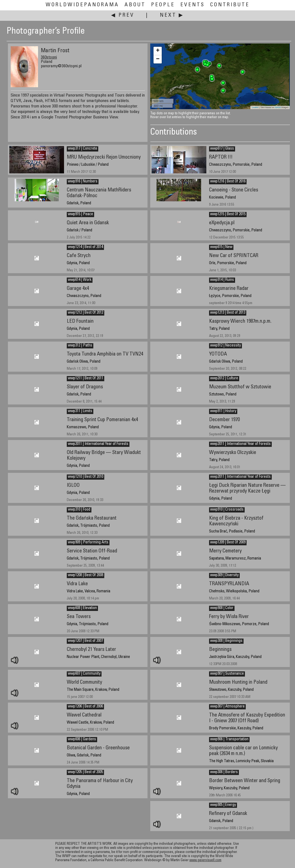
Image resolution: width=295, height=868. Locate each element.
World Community (84, 682)
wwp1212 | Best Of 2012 (86, 313)
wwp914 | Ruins (222, 280)
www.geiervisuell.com (205, 860)
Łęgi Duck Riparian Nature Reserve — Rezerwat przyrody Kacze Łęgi (247, 488)
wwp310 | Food (79, 510)
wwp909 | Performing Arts (88, 543)
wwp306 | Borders (224, 772)
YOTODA (218, 354)
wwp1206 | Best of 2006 (85, 707)
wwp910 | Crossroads (227, 510)
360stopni (49, 57)
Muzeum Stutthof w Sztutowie (240, 387)
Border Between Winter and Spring (245, 781)
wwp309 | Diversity (224, 575)
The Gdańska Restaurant (92, 518)
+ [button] (158, 51)
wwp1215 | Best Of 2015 (228, 214)
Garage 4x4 (78, 289)
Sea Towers (79, 617)
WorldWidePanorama (82, 5)
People (163, 5)
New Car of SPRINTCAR (234, 256)
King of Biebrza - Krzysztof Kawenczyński (236, 521)
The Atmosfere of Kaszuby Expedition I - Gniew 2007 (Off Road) (247, 718)
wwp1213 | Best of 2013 (228, 313)
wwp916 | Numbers (83, 182)
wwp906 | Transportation (229, 739)
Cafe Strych (79, 256)
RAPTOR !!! (221, 157)
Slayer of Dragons (85, 387)
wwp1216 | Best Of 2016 (228, 182)
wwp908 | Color (222, 608)
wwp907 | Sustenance (227, 674)
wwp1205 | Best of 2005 (85, 772)
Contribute (230, 5)
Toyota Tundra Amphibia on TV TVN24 (105, 354)
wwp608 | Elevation (82, 608)
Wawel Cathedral (84, 715)
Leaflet (255, 107)
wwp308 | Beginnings (226, 641)
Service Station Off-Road (92, 551)
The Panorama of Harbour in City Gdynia (100, 784)
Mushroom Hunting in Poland (238, 682)
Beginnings (220, 650)
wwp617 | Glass (222, 149)
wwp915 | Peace (80, 214)
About (135, 5)
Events (193, 5)
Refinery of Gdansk (228, 814)
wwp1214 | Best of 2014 (85, 247)
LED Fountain (80, 321)
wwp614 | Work (80, 280)
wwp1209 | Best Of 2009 (228, 543)
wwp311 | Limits (80, 411)
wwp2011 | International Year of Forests (240, 444)
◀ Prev (123, 15)
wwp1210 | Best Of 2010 (86, 477)
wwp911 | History (223, 411)
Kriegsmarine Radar (229, 289)
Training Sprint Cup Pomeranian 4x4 (102, 420)
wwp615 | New (221, 247)
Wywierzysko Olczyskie (233, 453)
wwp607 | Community (84, 674)
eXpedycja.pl (222, 223)
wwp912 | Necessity (225, 346)
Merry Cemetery (225, 551)
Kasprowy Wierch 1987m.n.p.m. (240, 321)
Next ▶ (172, 15)
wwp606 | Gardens (82, 739)
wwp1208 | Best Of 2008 (86, 575)
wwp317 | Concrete (83, 149)
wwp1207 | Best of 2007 (85, 641)
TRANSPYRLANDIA (229, 584)
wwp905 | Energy (223, 805)
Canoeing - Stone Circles (234, 190)
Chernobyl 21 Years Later (91, 650)
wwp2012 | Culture (224, 378)
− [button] (158, 59)
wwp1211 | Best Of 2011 (86, 378)
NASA (278, 107)
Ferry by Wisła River (229, 617)
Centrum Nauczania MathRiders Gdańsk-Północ (99, 193)
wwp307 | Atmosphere (227, 707)
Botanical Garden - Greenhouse (98, 748)
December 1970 (224, 420)
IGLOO (73, 486)
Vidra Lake (77, 584)
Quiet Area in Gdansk (88, 223)
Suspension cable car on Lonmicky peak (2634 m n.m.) (243, 751)
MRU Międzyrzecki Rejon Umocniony (104, 157)
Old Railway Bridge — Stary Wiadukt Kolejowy (104, 456)
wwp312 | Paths (80, 346)
